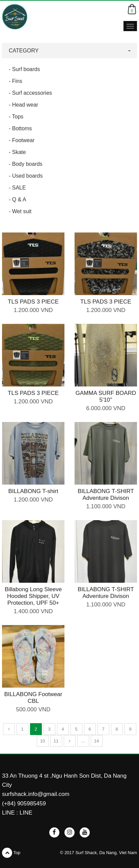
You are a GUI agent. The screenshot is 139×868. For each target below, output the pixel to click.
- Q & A (18, 199)
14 (96, 741)
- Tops (16, 117)
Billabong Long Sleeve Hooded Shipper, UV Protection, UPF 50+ (33, 596)
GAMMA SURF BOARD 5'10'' (106, 396)
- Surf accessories (30, 93)
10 (43, 741)
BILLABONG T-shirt (33, 491)
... (83, 741)
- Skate (17, 152)
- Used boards (26, 176)
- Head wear (23, 105)
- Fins (16, 81)
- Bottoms (20, 128)
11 (56, 741)
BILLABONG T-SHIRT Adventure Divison (106, 495)
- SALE (17, 188)
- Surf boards (24, 69)
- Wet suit (20, 211)
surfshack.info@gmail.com (36, 794)
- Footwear (22, 140)
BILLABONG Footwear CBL (33, 698)
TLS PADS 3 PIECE (33, 302)
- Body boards (26, 164)
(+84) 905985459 (24, 804)
